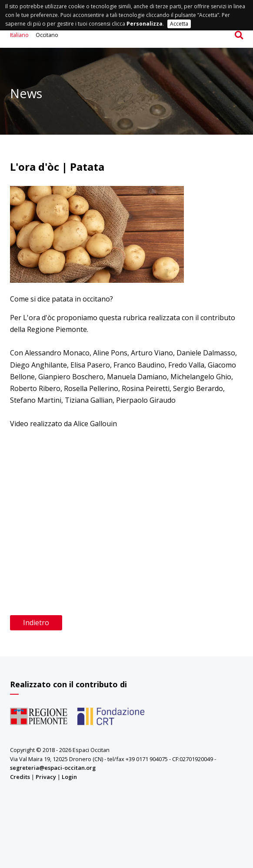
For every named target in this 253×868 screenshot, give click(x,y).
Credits (20, 777)
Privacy (46, 777)
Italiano (19, 35)
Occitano (47, 35)
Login (69, 777)
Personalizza (145, 24)
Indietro (36, 623)
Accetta (179, 24)
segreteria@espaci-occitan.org (53, 768)
